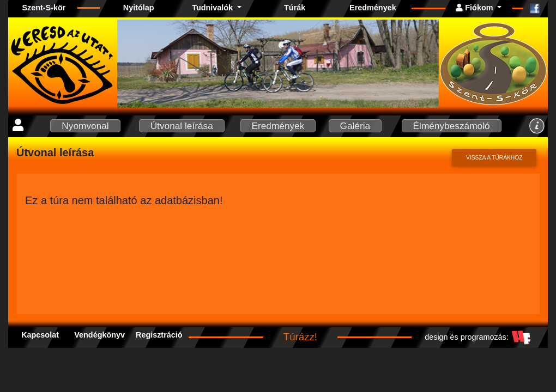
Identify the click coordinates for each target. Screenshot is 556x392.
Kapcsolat (40, 335)
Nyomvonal (85, 126)
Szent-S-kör (44, 8)
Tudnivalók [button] (213, 8)
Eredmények (373, 8)
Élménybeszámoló (452, 126)
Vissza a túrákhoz (494, 158)
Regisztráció (159, 335)
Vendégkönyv (99, 335)
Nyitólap (139, 8)
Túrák (295, 8)
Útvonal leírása (182, 126)
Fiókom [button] (475, 8)
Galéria (355, 126)
